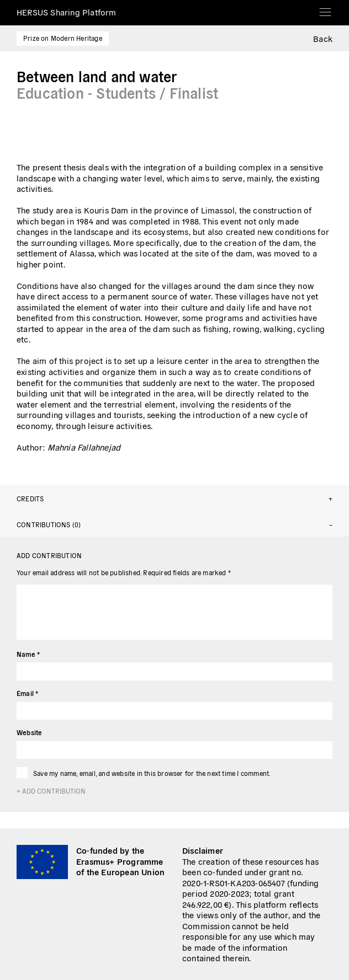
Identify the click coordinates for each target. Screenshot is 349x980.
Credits (30, 498)
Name (28, 654)
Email (27, 693)
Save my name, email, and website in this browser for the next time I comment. (152, 773)
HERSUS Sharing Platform (67, 12)
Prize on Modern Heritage (63, 38)
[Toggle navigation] (325, 9)
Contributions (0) (49, 524)
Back (323, 38)
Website (29, 732)
